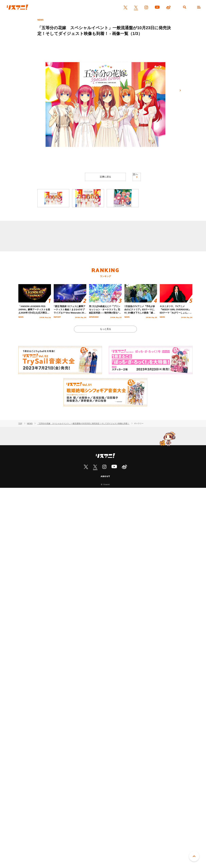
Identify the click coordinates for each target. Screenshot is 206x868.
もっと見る (105, 329)
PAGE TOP (194, 856)
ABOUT (105, 476)
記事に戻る (105, 177)
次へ (180, 90)
